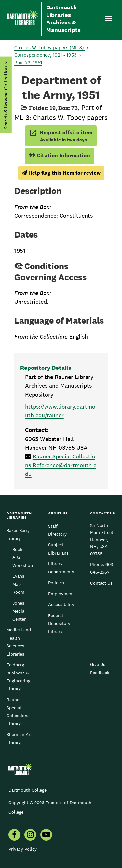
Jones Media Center (19, 611)
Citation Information (59, 156)
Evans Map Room (18, 584)
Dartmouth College (27, 790)
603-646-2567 (102, 568)
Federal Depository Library (59, 623)
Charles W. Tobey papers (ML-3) (50, 47)
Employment (61, 594)
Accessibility (61, 604)
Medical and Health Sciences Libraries (19, 642)
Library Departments (61, 568)
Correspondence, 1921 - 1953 (46, 55)
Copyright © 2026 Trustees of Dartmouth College (50, 807)
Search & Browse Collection (5, 98)
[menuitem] (14, 835)
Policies (56, 583)
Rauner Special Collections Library (18, 711)
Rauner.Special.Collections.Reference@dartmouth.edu (61, 465)
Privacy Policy (23, 849)
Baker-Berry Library (18, 534)
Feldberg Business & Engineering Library (18, 677)
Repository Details (46, 368)
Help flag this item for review (61, 173)
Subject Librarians (58, 549)
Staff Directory (57, 530)
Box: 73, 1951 (28, 62)
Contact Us (101, 583)
